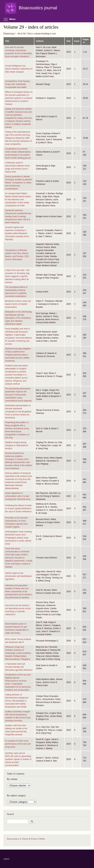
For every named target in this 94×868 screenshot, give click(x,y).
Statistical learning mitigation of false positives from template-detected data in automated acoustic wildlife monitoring (18, 355)
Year (68, 41)
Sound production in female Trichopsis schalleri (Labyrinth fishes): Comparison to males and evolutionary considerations (18, 183)
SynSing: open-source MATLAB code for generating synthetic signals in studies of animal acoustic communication (18, 759)
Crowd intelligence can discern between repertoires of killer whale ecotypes (19, 69)
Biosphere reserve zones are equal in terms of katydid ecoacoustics (18, 304)
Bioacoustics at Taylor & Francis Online (26, 839)
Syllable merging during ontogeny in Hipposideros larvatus (16, 445)
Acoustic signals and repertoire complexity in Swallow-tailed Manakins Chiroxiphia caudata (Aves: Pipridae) (17, 233)
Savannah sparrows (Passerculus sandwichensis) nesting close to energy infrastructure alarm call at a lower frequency (18, 216)
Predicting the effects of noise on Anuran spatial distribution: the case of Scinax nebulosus (18, 508)
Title (7, 41)
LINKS (6, 859)
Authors (40, 41)
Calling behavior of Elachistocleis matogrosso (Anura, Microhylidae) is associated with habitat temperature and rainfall (17, 701)
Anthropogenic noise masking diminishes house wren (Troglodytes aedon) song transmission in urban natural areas (18, 538)
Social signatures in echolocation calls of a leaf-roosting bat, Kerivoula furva (18, 496)
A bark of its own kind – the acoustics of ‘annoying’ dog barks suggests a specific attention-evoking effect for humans (17, 276)
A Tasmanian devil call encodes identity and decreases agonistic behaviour (19, 667)
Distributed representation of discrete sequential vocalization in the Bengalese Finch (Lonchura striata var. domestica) (18, 412)
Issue (77, 41)
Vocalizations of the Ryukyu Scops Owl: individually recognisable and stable (17, 84)
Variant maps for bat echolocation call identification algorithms (19, 576)
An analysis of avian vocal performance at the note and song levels (18, 744)
